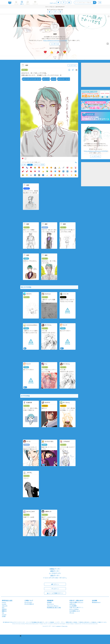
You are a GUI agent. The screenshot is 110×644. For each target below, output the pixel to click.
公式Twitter (73, 604)
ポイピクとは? (28, 602)
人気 (30, 165)
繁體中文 (4, 611)
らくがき (25, 70)
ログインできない (74, 609)
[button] (21, 636)
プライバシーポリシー (53, 606)
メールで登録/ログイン (55, 593)
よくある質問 (73, 606)
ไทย (3, 613)
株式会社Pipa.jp (96, 602)
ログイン (55, 584)
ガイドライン (50, 604)
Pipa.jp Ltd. (65, 626)
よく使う (24, 165)
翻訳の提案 (9, 600)
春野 (55, 34)
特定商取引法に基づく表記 (54, 607)
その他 (42, 165)
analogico (58, 626)
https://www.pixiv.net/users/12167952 (55, 40)
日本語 (4, 616)
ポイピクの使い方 (29, 604)
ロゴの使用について (75, 611)
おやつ (36, 165)
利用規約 (49, 602)
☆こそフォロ (55, 44)
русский (4, 615)
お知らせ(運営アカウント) (76, 602)
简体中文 (4, 609)
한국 (3, 607)
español (4, 604)
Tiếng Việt (5, 606)
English (4, 602)
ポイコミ (72, 613)
